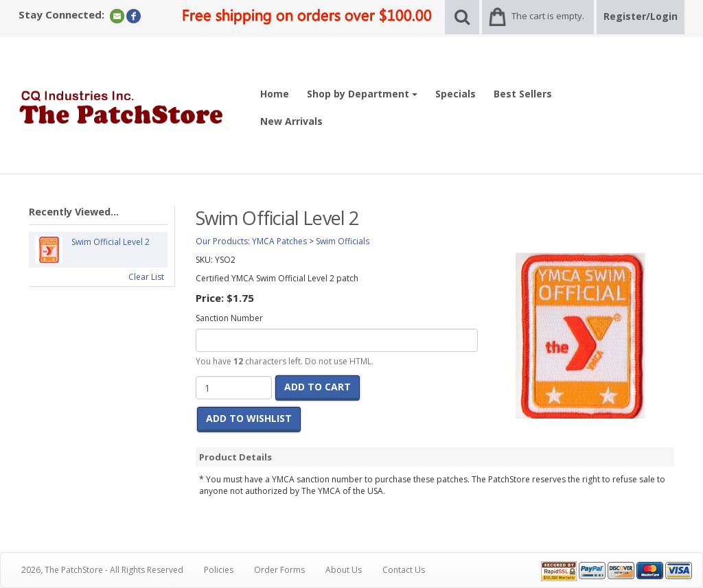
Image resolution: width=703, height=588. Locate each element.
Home (275, 94)
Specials (456, 94)
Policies (219, 570)
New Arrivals (291, 121)
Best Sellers (523, 94)
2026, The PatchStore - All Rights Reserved (102, 570)
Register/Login (641, 16)
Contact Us (404, 570)
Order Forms (279, 570)
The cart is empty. (548, 16)
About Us (344, 570)
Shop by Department (362, 94)
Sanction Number (229, 318)
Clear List (146, 277)
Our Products (222, 241)
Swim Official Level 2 (111, 250)
